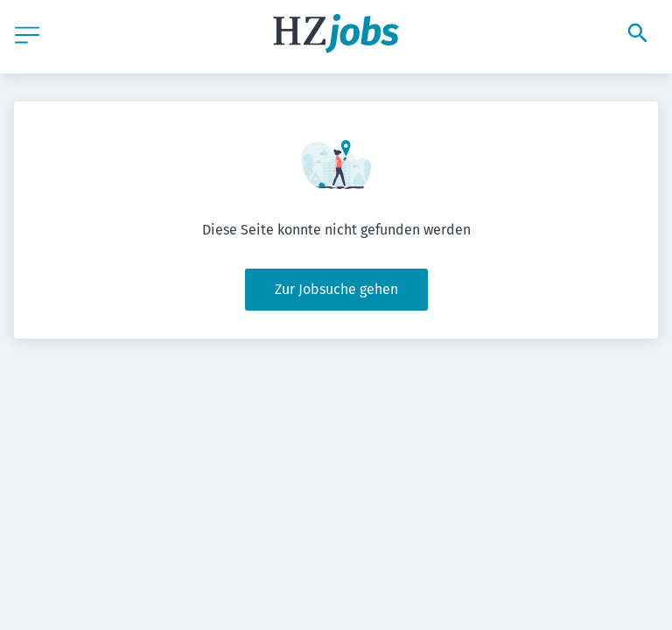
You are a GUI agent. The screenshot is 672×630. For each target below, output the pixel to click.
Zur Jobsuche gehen (336, 289)
